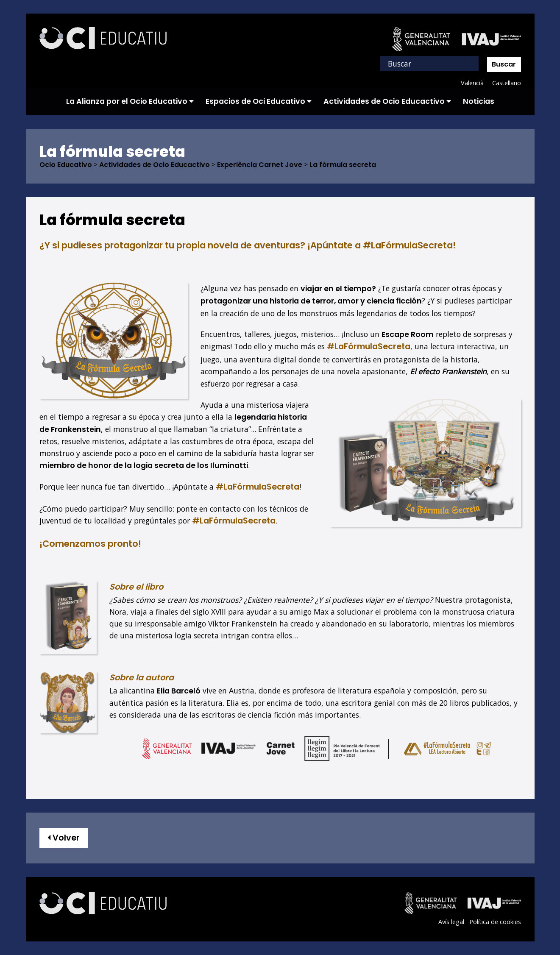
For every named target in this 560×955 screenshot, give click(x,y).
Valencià (472, 83)
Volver (64, 838)
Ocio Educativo (66, 165)
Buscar (504, 64)
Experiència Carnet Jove (260, 165)
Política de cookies (495, 922)
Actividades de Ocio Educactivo (387, 101)
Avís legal (451, 922)
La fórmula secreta (343, 165)
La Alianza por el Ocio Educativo (130, 101)
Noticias (479, 101)
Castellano (506, 83)
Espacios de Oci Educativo (259, 101)
